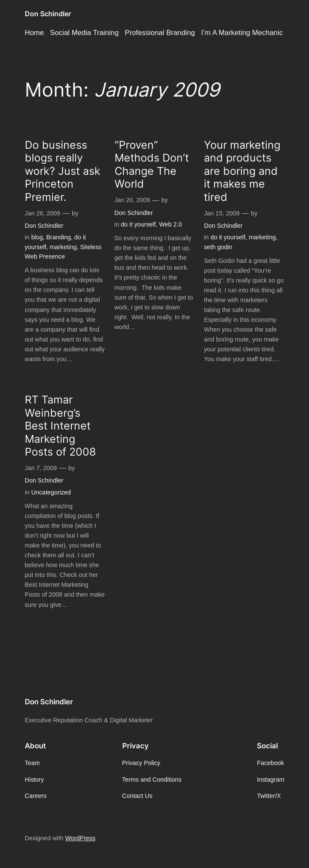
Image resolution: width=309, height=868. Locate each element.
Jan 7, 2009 (41, 468)
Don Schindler (48, 14)
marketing (63, 247)
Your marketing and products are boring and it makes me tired (242, 171)
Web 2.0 (170, 224)
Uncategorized (51, 492)
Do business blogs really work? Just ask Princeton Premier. (63, 171)
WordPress (80, 838)
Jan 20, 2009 (132, 200)
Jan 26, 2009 (43, 213)
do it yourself (138, 224)
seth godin (218, 247)
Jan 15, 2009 (222, 213)
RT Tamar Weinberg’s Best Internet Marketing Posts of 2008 (60, 426)
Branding (59, 237)
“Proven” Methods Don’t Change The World (152, 164)
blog (37, 237)
